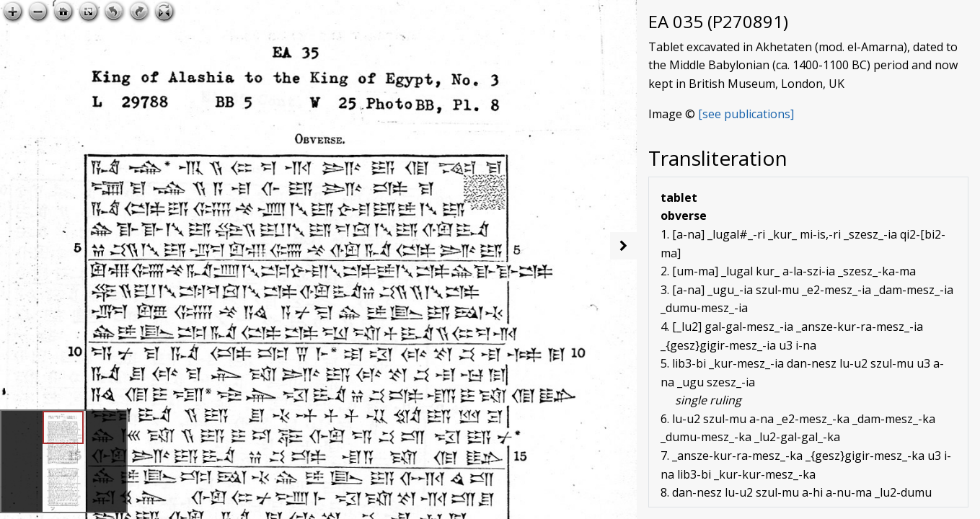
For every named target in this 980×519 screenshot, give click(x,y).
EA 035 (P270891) (718, 21)
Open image (585, 12)
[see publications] (746, 114)
